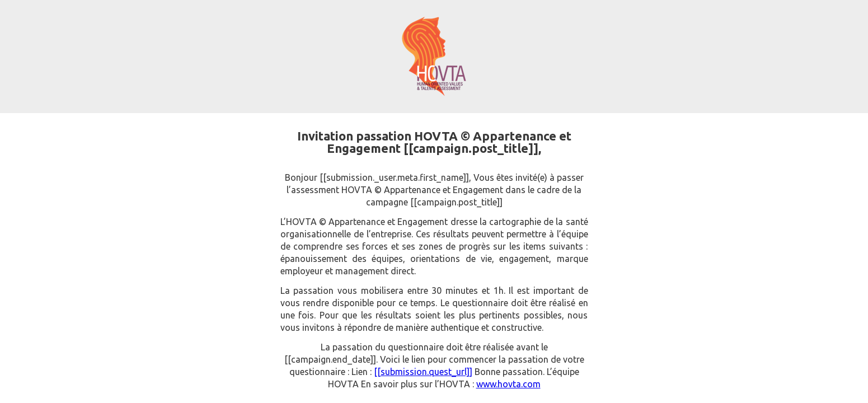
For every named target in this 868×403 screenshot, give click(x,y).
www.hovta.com (508, 384)
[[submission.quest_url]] (423, 372)
